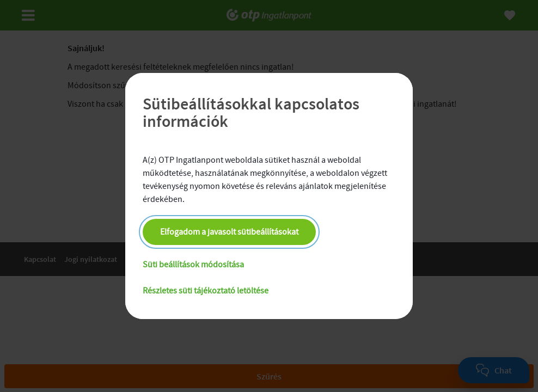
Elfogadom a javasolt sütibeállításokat (229, 232)
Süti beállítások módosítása (193, 265)
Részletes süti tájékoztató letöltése (206, 291)
